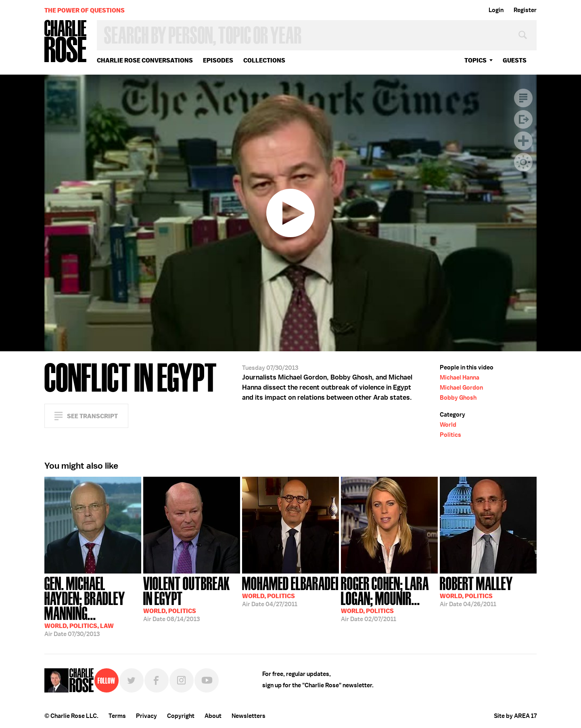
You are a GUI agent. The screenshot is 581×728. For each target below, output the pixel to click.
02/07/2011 (389, 598)
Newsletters (249, 716)
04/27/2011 (290, 591)
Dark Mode (523, 162)
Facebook (157, 680)
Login (496, 10)
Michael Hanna (460, 378)
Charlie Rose (66, 42)
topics (475, 60)
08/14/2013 (192, 598)
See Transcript (92, 416)
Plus (523, 141)
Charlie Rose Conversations (145, 60)
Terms (117, 716)
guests (515, 60)
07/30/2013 (93, 606)
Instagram (182, 680)
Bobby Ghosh (458, 398)
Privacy (146, 716)
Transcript (523, 98)
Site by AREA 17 (515, 716)
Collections (264, 60)
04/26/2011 (476, 591)
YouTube (207, 680)
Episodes (218, 60)
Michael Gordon (461, 388)
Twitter (132, 680)
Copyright (181, 716)
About (213, 716)
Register (525, 10)
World (448, 425)
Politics (450, 435)
